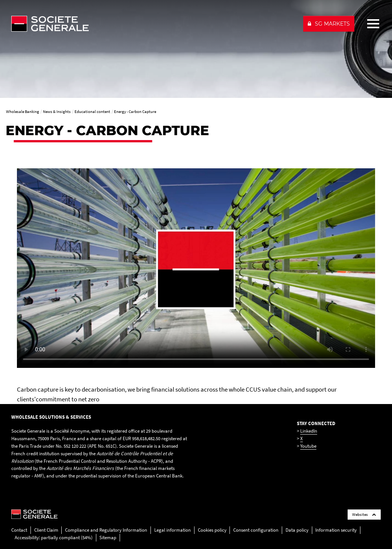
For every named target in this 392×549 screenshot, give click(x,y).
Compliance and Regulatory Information (106, 530)
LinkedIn (309, 431)
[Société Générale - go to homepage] (154, 24)
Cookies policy (212, 530)
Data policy (297, 530)
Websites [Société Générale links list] (364, 515)
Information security (336, 530)
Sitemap (108, 538)
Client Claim (46, 530)
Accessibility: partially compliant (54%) (54, 538)
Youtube (308, 446)
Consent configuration (256, 530)
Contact (19, 530)
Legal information (172, 530)
